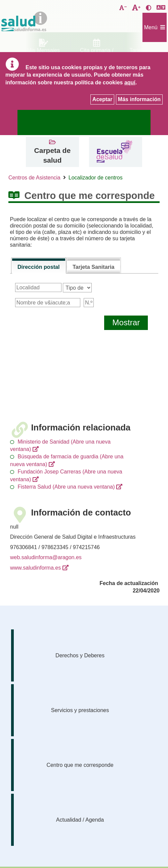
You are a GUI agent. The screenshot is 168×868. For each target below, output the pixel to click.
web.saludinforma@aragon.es (46, 557)
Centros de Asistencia (34, 178)
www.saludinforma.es (35, 568)
